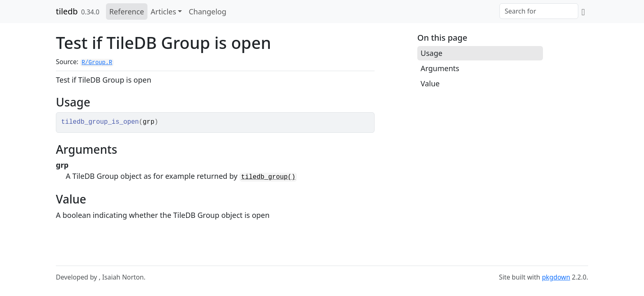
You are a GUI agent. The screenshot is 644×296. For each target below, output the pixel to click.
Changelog (207, 12)
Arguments (440, 68)
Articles (163, 12)
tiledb (67, 11)
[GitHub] (583, 12)
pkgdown (556, 277)
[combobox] (539, 11)
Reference (127, 12)
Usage (431, 53)
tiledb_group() (268, 177)
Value (430, 83)
